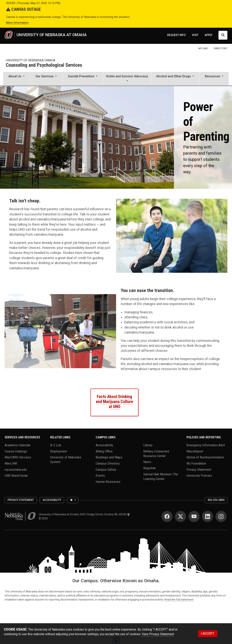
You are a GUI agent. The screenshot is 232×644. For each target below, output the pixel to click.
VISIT (195, 35)
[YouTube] (194, 516)
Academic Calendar (18, 445)
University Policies (199, 476)
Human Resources (108, 482)
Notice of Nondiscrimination (205, 457)
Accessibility (104, 445)
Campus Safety (106, 469)
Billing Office (104, 451)
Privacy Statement (199, 469)
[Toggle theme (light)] (73, 500)
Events (100, 476)
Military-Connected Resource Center (156, 453)
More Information (17, 23)
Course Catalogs (16, 451)
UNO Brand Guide (16, 476)
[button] (16, 79)
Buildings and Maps (109, 457)
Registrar (149, 468)
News (147, 462)
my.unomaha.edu (16, 469)
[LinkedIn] (208, 516)
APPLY (208, 35)
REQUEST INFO (176, 35)
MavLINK (11, 463)
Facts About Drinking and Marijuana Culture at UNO (114, 402)
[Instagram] (221, 516)
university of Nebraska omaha (30, 60)
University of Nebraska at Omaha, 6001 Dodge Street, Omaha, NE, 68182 (84, 514)
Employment (59, 451)
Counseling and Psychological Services (44, 65)
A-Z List (56, 445)
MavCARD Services (18, 457)
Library (148, 445)
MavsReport (195, 451)
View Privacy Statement (158, 634)
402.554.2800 (216, 500)
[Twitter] (181, 516)
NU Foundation (196, 463)
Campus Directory (108, 463)
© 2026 (44, 518)
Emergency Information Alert (206, 445)
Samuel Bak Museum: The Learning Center (161, 476)
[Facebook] (167, 516)
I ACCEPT (208, 634)
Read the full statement (179, 600)
